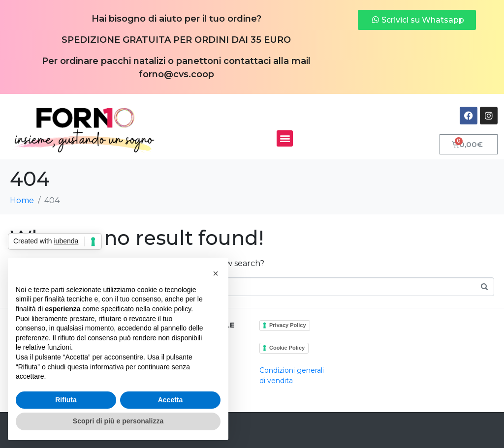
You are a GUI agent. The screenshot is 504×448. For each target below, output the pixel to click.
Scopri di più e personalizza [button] (118, 421)
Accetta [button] (171, 400)
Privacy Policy (288, 325)
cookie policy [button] (172, 309)
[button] (285, 138)
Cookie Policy (287, 348)
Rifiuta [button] (66, 400)
